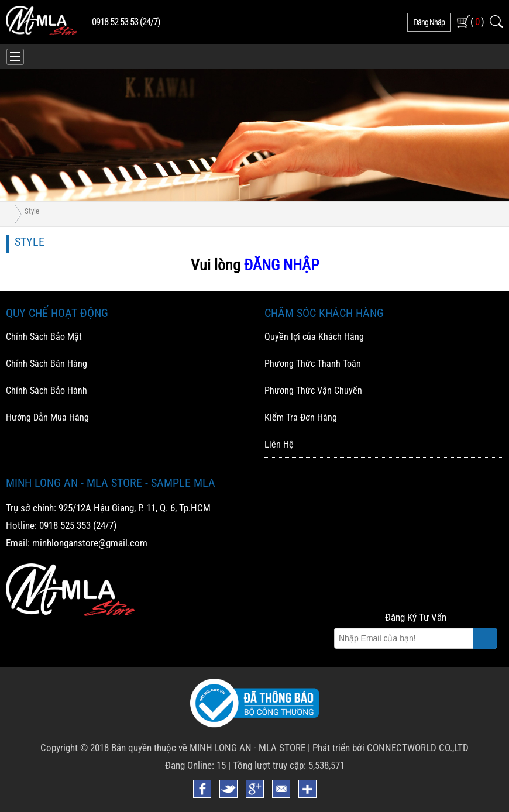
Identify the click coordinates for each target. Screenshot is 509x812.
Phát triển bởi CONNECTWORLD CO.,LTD (391, 748)
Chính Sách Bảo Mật (44, 337)
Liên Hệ (279, 444)
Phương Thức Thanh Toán (313, 364)
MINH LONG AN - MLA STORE (247, 748)
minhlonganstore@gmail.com (90, 543)
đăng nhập (429, 22)
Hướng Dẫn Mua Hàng (47, 417)
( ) (477, 21)
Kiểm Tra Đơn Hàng (301, 417)
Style (32, 211)
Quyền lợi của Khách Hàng (314, 337)
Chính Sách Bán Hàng (47, 364)
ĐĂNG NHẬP (281, 265)
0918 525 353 (65, 525)
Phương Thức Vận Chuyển (313, 390)
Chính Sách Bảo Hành (47, 390)
